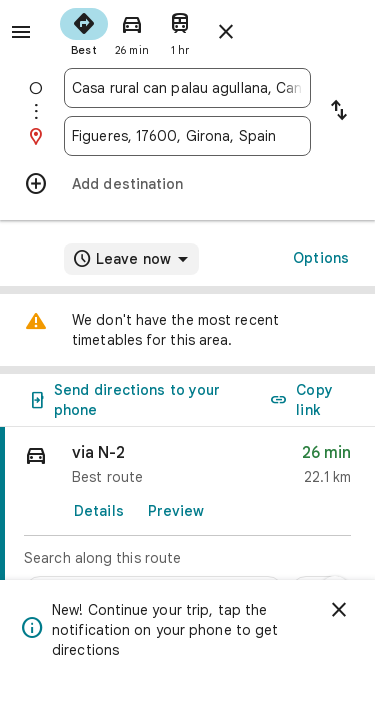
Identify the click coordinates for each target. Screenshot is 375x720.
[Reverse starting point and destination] (339, 112)
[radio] (84, 30)
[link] (187, 523)
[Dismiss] (339, 610)
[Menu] (21, 32)
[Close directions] (226, 32)
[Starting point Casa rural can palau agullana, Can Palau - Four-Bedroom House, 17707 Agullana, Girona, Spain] (187, 88)
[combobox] (187, 88)
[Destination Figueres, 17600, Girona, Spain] (187, 136)
